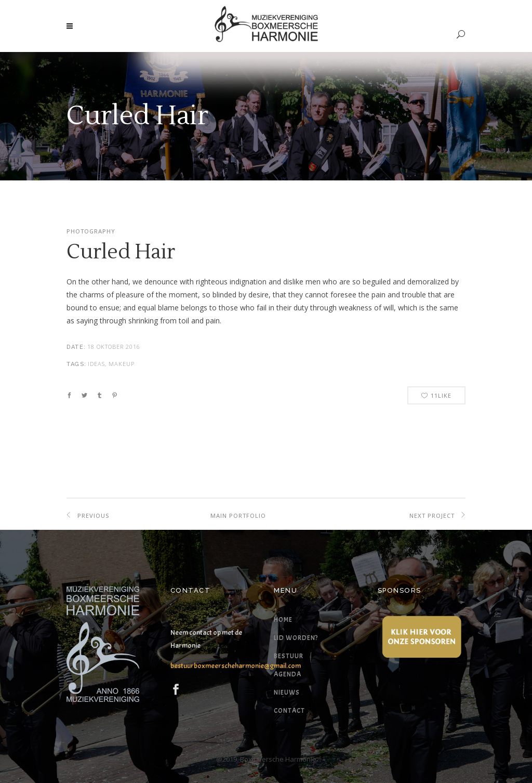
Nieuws (287, 693)
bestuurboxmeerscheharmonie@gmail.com (236, 666)
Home (283, 620)
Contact (289, 711)
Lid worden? (296, 638)
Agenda (288, 674)
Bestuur (289, 656)
